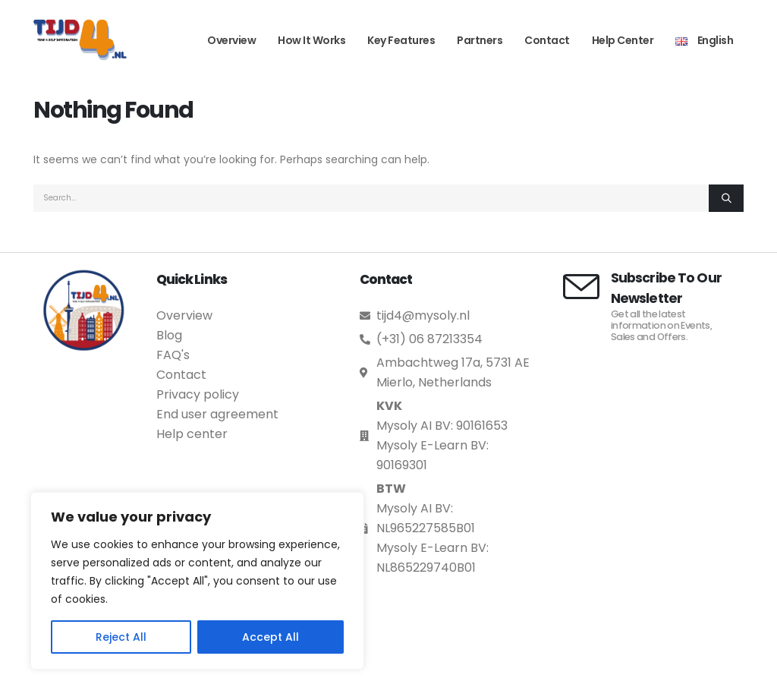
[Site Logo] (80, 40)
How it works (311, 40)
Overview (231, 40)
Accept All (271, 637)
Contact (547, 40)
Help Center (623, 40)
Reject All (121, 637)
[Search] (726, 198)
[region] (197, 581)
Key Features (401, 40)
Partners (480, 40)
